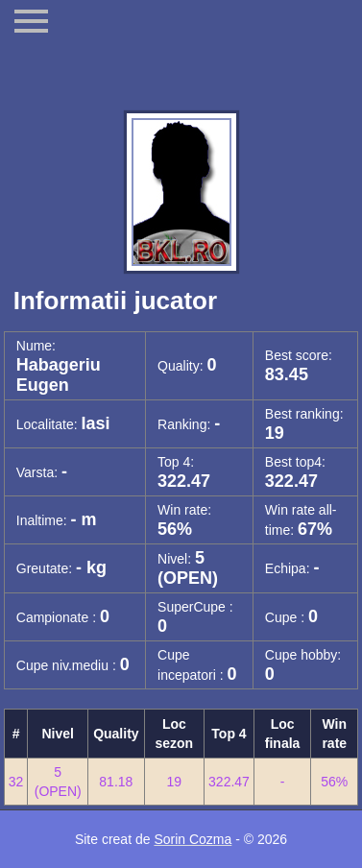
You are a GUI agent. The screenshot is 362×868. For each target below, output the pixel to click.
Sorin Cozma (193, 839)
